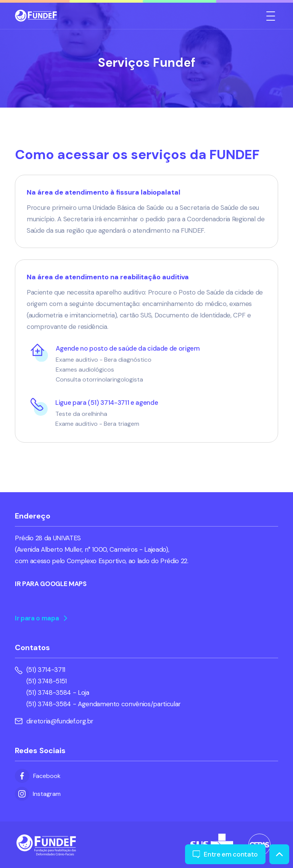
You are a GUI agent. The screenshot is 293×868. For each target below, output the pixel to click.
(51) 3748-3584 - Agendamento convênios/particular (104, 704)
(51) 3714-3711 (46, 670)
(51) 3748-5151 (47, 681)
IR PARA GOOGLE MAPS (51, 584)
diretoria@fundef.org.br (54, 721)
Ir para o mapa (41, 618)
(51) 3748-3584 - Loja (58, 692)
